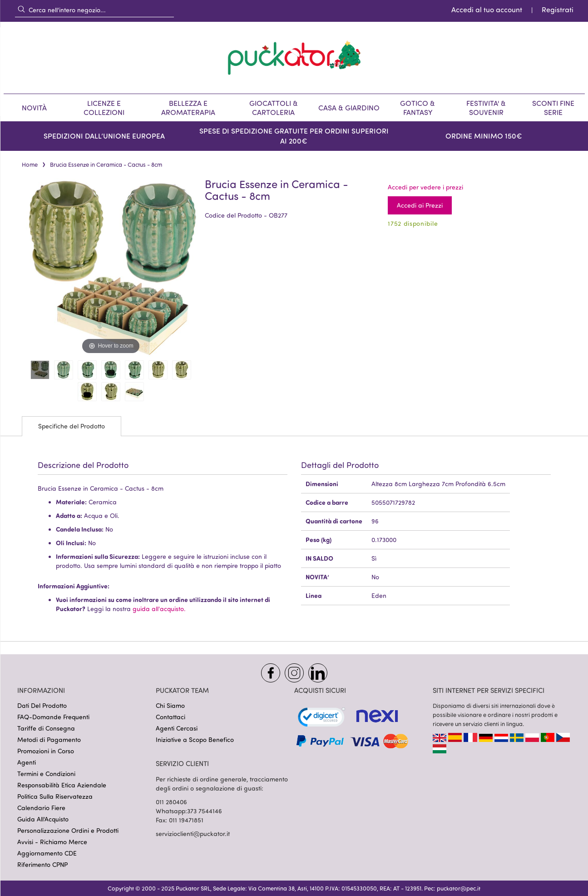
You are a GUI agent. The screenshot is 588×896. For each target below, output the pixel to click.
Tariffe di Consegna (46, 728)
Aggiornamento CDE (47, 853)
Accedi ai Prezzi (420, 205)
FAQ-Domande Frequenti (53, 717)
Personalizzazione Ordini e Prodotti (68, 830)
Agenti (27, 762)
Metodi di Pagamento (49, 739)
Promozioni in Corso (46, 751)
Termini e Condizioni (46, 774)
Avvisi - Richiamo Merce (52, 842)
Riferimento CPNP (42, 864)
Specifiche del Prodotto (72, 426)
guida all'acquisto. (159, 609)
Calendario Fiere (41, 808)
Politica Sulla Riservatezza (55, 796)
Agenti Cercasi (177, 728)
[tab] (72, 426)
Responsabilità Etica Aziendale (62, 785)
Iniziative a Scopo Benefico (195, 739)
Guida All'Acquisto (43, 819)
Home (30, 164)
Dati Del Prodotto (42, 705)
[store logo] (294, 58)
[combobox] (94, 10)
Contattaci (170, 717)
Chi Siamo (170, 705)
